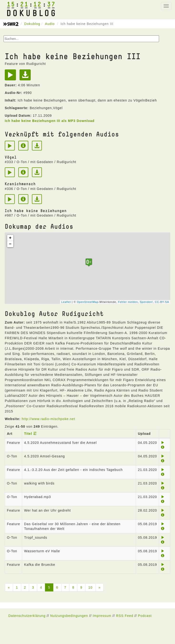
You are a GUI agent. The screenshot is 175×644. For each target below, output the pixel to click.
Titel (28, 434)
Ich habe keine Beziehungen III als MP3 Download (50, 121)
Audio (50, 24)
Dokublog (32, 24)
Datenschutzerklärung (27, 616)
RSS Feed (125, 616)
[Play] (12, 77)
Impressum (102, 616)
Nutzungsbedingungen (69, 616)
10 (90, 587)
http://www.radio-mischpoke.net (48, 419)
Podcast (145, 616)
